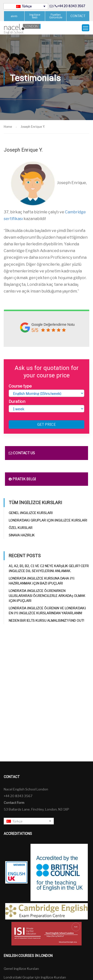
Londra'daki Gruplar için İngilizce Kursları (48, 520)
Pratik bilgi (22, 479)
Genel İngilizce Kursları (31, 513)
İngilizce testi (35, 16)
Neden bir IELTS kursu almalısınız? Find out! (46, 621)
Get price (46, 424)
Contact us (22, 453)
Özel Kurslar (21, 528)
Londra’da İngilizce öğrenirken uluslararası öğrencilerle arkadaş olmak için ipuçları (47, 596)
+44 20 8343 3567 (71, 6)
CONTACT (78, 16)
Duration (17, 402)
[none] (26, 6)
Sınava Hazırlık (22, 535)
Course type (20, 386)
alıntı (14, 16)
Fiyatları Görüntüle (56, 16)
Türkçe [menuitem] (27, 6)
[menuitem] (26, 6)
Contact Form (14, 803)
